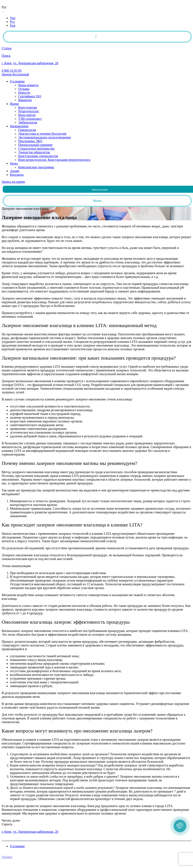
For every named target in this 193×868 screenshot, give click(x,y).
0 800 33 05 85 (12, 828)
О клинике (17, 81)
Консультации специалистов (38, 156)
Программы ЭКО (30, 141)
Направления (19, 126)
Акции (15, 171)
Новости (24, 93)
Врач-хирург (27, 115)
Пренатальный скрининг (35, 145)
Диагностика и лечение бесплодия (42, 134)
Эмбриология (28, 122)
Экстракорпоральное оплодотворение (45, 137)
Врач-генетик (28, 107)
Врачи (14, 104)
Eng (13, 25)
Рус (12, 22)
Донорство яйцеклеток (34, 152)
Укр (13, 18)
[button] (180, 826)
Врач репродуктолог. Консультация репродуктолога (54, 160)
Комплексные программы (36, 167)
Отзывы (24, 89)
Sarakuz (7, 857)
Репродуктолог (29, 111)
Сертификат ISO (30, 96)
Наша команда (28, 85)
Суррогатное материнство (36, 149)
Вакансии (25, 100)
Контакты (17, 175)
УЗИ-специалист (30, 119)
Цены (14, 163)
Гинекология (27, 130)
